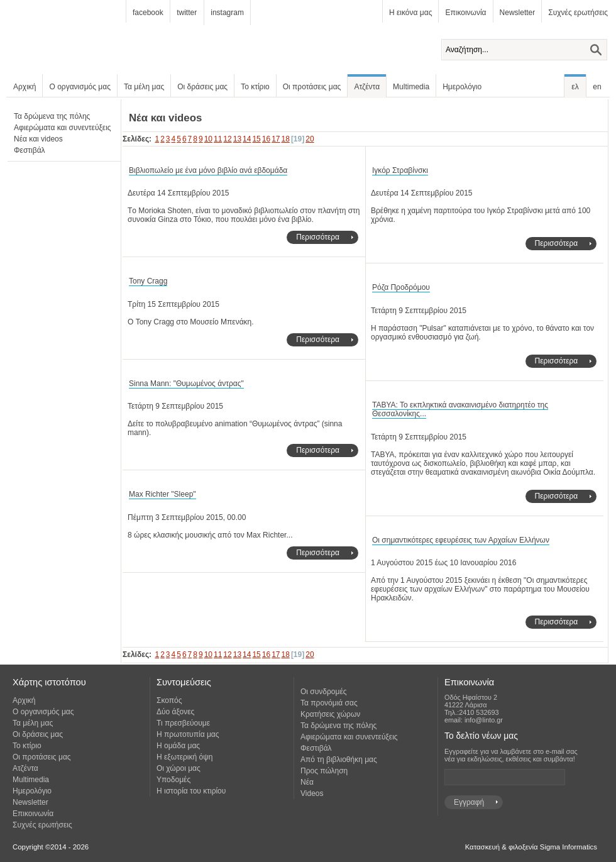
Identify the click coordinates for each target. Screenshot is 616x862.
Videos (312, 793)
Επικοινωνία (465, 13)
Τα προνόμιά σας (329, 703)
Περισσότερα (318, 237)
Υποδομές (173, 780)
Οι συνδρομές (324, 692)
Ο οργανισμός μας (80, 87)
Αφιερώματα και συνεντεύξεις (63, 128)
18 (286, 139)
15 (256, 139)
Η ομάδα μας (178, 746)
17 (276, 139)
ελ (575, 87)
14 (247, 139)
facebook (148, 13)
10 (208, 139)
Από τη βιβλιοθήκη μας (339, 760)
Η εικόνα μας (410, 13)
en (597, 87)
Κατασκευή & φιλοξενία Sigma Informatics (531, 847)
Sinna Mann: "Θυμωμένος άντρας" (186, 384)
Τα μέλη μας (144, 87)
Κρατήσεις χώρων (330, 714)
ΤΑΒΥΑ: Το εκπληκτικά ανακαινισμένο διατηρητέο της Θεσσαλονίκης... (460, 410)
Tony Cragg (148, 281)
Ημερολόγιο (462, 87)
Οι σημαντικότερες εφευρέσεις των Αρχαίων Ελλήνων (461, 540)
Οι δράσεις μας (202, 87)
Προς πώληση (324, 771)
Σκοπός (169, 700)
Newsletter (518, 13)
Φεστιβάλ (30, 150)
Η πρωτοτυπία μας (188, 734)
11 (218, 139)
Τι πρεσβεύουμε (183, 723)
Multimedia (411, 87)
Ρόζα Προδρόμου (401, 287)
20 (310, 139)
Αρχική (25, 87)
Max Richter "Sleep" (162, 494)
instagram (227, 13)
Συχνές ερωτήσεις (578, 13)
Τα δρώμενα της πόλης (52, 116)
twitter (187, 13)
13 (237, 139)
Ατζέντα (367, 87)
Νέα (307, 782)
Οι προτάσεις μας (312, 87)
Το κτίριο (255, 87)
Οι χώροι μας (179, 768)
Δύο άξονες (175, 712)
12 (227, 139)
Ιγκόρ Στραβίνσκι (400, 170)
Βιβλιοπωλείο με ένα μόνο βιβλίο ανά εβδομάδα (208, 170)
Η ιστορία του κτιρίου (191, 791)
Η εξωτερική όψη (184, 757)
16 (266, 139)
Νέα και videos (38, 139)
